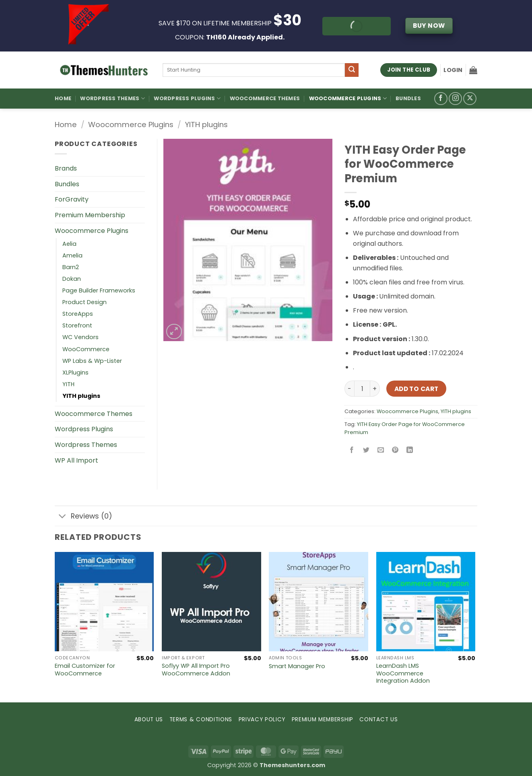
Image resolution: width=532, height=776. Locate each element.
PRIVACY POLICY (262, 719)
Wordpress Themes (86, 445)
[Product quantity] (362, 389)
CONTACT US (378, 719)
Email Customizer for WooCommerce (85, 670)
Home (63, 98)
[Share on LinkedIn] (410, 450)
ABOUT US (149, 719)
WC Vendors (80, 337)
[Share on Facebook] (352, 450)
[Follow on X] (470, 99)
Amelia (72, 255)
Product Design (85, 302)
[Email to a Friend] (381, 450)
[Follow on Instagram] (455, 99)
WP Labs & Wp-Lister (92, 361)
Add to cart (417, 389)
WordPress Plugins (187, 98)
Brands (66, 168)
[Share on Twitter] (366, 450)
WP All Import (76, 460)
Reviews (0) (84, 517)
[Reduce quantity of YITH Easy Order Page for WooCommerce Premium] (349, 389)
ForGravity (72, 199)
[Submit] (352, 70)
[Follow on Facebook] (441, 99)
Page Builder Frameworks (99, 290)
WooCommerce (86, 349)
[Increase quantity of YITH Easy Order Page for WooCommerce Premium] (375, 389)
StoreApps (78, 314)
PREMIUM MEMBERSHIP (323, 719)
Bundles (408, 98)
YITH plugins (206, 125)
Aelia (69, 244)
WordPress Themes (112, 98)
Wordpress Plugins (84, 429)
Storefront (77, 325)
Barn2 (71, 267)
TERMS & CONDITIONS (201, 719)
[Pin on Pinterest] (395, 450)
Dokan (72, 279)
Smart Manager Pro (297, 666)
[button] (453, 70)
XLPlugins (75, 373)
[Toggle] (63, 517)
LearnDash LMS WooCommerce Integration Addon (403, 673)
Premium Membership (90, 215)
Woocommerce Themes (265, 98)
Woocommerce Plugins (348, 98)
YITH (68, 384)
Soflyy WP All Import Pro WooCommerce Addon (196, 670)
